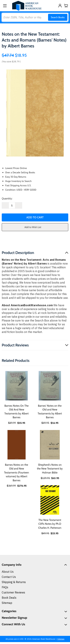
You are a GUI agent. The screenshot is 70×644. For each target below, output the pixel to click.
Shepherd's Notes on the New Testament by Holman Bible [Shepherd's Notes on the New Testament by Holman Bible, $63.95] (50, 469)
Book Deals (9, 598)
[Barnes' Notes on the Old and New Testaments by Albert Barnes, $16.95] (50, 386)
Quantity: (7, 198)
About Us (8, 572)
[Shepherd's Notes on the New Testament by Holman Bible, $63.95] (50, 445)
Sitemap (7, 603)
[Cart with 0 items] (66, 6)
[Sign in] (60, 6)
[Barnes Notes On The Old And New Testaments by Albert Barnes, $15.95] (17, 386)
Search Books (58, 17)
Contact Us (9, 577)
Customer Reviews (13, 592)
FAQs (5, 587)
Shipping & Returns (14, 582)
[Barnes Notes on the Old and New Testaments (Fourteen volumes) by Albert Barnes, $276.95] (17, 445)
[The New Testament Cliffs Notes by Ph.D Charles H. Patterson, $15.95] (50, 500)
